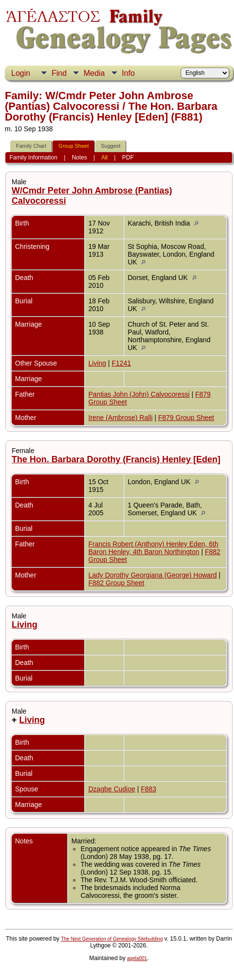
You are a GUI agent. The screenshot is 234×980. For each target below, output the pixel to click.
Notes (79, 157)
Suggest (111, 146)
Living (97, 363)
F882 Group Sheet (116, 583)
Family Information (33, 157)
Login (21, 73)
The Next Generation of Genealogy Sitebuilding (112, 939)
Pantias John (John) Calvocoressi (139, 394)
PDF (128, 157)
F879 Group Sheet (186, 418)
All (104, 157)
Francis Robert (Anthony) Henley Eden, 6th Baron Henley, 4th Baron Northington (153, 548)
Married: (84, 841)
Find (59, 73)
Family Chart (31, 146)
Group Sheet (73, 146)
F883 (149, 789)
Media (94, 73)
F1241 (121, 363)
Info (128, 73)
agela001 (137, 958)
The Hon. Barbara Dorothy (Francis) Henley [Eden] (116, 459)
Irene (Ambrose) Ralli (120, 418)
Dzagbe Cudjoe (112, 789)
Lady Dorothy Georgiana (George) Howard (153, 575)
